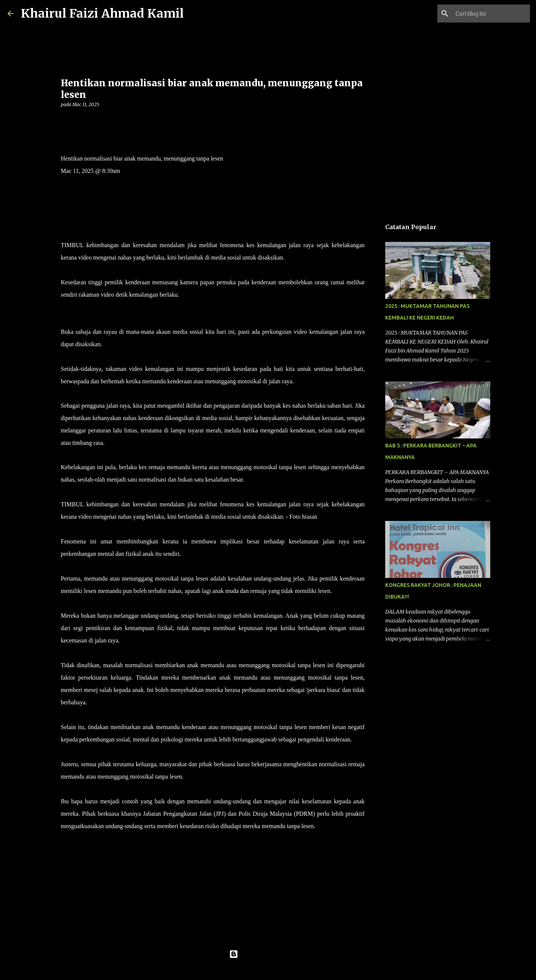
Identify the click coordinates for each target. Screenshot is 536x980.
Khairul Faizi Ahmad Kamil (102, 14)
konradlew (284, 969)
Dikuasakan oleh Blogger (268, 954)
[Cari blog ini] (491, 14)
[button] (65, 120)
